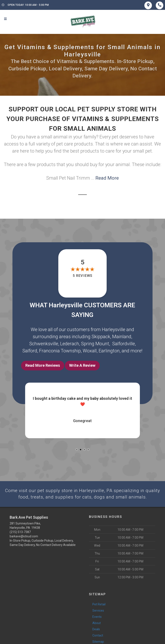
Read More (107, 178)
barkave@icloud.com (24, 535)
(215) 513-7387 (20, 531)
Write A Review (82, 365)
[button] (77, 448)
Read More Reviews (43, 365)
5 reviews (82, 276)
